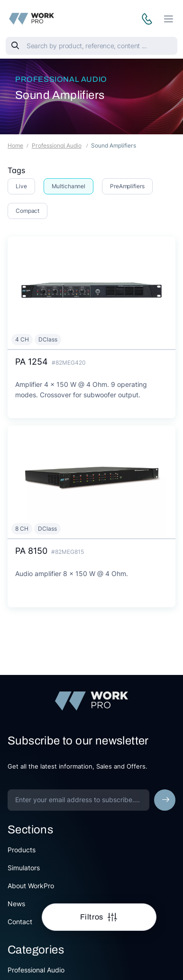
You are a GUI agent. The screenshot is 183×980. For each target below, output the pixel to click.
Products (22, 850)
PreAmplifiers (127, 186)
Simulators (24, 868)
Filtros (93, 917)
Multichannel (69, 186)
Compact (27, 211)
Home (15, 145)
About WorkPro (31, 886)
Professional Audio (61, 79)
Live (21, 186)
